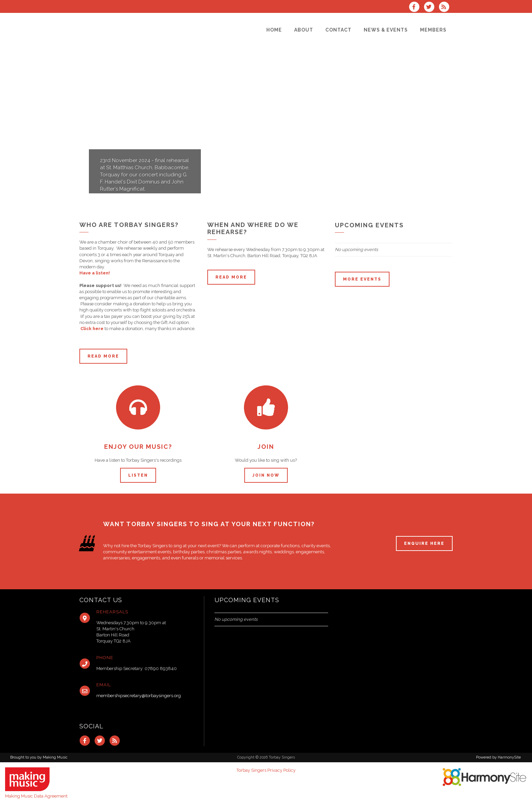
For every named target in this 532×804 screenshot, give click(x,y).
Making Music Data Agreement (36, 796)
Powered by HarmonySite (498, 757)
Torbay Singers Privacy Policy (266, 770)
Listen (138, 475)
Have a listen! (95, 273)
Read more (103, 356)
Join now (266, 475)
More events (362, 279)
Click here (92, 329)
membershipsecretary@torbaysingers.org (139, 696)
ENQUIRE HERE (424, 543)
